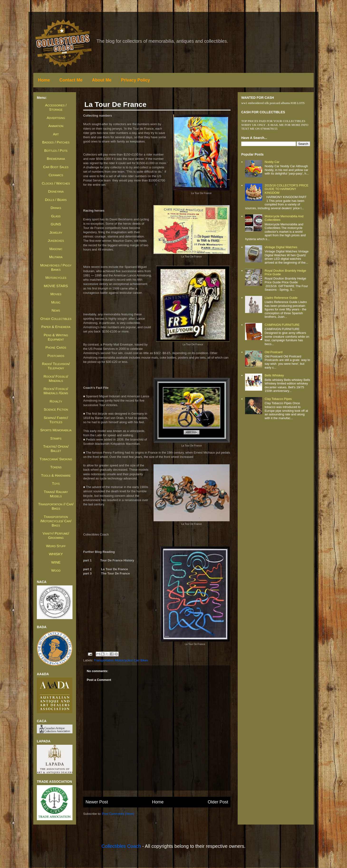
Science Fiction (56, 409)
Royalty (56, 401)
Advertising (56, 118)
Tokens (56, 467)
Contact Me (71, 80)
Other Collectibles (56, 319)
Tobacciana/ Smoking (56, 459)
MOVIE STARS (56, 286)
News (56, 310)
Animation (56, 126)
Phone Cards (56, 347)
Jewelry (56, 232)
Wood (56, 570)
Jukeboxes (56, 240)
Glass (56, 216)
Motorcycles (56, 277)
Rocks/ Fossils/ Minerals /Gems (56, 391)
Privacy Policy (135, 80)
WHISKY (56, 554)
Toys (56, 483)
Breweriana (56, 159)
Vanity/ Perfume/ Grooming (56, 535)
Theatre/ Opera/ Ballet (56, 448)
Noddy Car (272, 162)
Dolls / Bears (56, 200)
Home (44, 80)
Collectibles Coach (121, 846)
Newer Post (97, 802)
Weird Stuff (56, 546)
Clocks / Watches (56, 183)
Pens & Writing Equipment (56, 337)
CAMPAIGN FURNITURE (282, 325)
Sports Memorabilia (56, 430)
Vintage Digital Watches (281, 247)
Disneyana (56, 191)
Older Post (218, 802)
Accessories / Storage (56, 107)
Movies (56, 294)
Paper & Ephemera (56, 327)
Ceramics (56, 175)
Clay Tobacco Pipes (278, 399)
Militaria (56, 257)
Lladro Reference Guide (281, 298)
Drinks (56, 208)
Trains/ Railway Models (56, 494)
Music (56, 302)
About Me (102, 80)
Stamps (56, 438)
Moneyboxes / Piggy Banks (56, 267)
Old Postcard (273, 352)
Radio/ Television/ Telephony (56, 366)
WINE (56, 562)
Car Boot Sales (56, 167)
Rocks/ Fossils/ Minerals (56, 378)
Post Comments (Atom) (118, 814)
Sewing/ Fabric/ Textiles (56, 420)
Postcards (56, 356)
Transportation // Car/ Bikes (56, 506)
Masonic (56, 249)
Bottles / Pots (56, 150)
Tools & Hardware (56, 475)
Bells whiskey (274, 375)
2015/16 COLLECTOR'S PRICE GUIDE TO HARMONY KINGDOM (286, 189)
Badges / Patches (56, 142)
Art (56, 134)
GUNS (56, 224)
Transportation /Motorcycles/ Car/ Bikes (121, 660)
